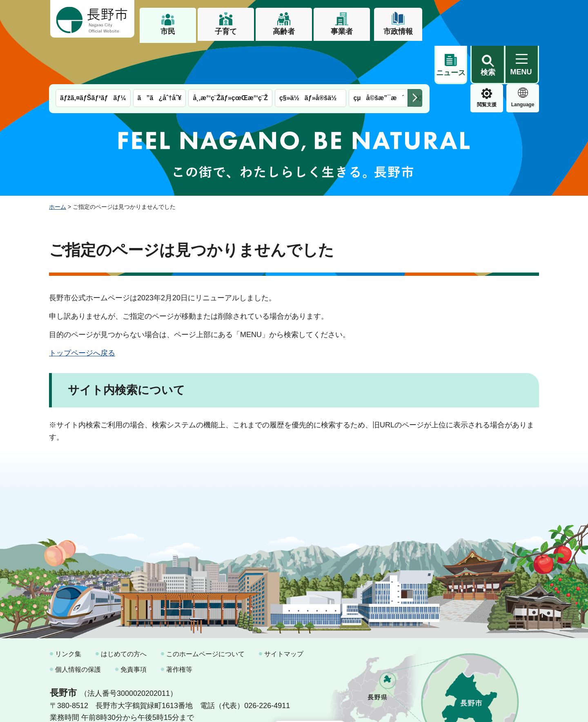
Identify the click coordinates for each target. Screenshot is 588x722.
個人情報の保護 (78, 627)
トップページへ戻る (82, 311)
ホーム (58, 165)
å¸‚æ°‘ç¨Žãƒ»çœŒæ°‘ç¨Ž (230, 56)
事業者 (342, 31)
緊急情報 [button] (523, 61)
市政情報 (398, 31)
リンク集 (68, 612)
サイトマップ (284, 612)
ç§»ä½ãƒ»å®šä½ (311, 56)
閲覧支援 (451, 63)
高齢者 (284, 31)
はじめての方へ (124, 612)
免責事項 (134, 627)
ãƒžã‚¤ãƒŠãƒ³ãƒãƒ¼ (93, 56)
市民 (168, 31)
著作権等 (179, 627)
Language (487, 63)
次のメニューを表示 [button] (415, 56)
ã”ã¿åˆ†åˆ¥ (160, 56)
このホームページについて (205, 612)
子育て (226, 31)
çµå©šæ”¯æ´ (379, 56)
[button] (488, 19)
